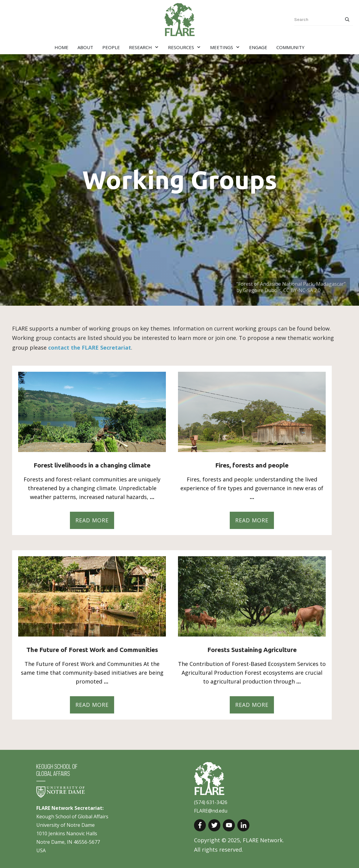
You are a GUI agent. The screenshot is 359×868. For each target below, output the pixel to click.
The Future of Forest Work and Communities (92, 650)
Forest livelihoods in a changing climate (92, 465)
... (152, 497)
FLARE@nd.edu (211, 811)
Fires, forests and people (252, 465)
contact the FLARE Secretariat (90, 348)
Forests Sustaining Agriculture (252, 650)
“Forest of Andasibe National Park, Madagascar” (292, 284)
